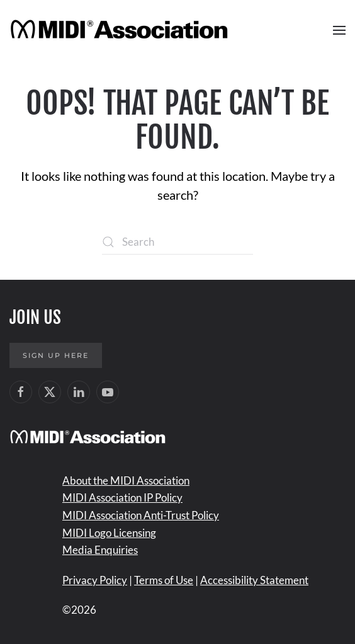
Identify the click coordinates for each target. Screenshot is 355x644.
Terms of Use (164, 580)
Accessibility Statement (254, 580)
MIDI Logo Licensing (109, 533)
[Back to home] (121, 30)
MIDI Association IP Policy (122, 497)
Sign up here (56, 355)
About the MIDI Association (126, 480)
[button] (339, 30)
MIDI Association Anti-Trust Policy (141, 515)
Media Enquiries (100, 550)
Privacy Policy (95, 580)
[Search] (177, 242)
